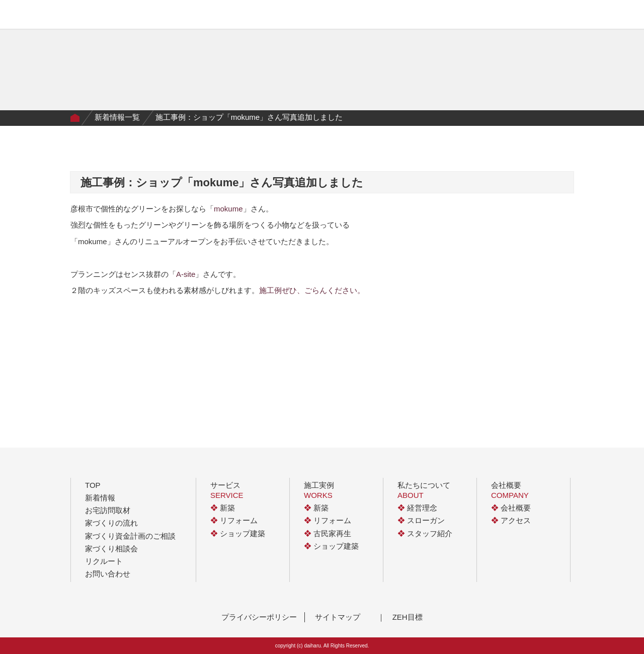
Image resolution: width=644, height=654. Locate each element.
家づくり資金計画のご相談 (130, 536)
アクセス (511, 520)
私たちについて (315, 16)
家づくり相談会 (111, 549)
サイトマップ (338, 617)
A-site (186, 274)
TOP (93, 485)
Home (75, 118)
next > (385, 329)
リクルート (104, 561)
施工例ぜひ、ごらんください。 (312, 290)
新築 (223, 508)
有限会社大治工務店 (93, 14)
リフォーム (234, 520)
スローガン (421, 520)
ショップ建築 (238, 533)
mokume (228, 209)
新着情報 (100, 498)
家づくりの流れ (254, 16)
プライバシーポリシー (259, 617)
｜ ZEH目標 (400, 617)
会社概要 (405, 16)
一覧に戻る (322, 329)
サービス (162, 16)
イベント (366, 16)
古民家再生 (328, 533)
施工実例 (203, 16)
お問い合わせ (108, 574)
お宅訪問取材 (108, 510)
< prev (259, 329)
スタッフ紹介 (425, 533)
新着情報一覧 (117, 117)
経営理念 (417, 508)
